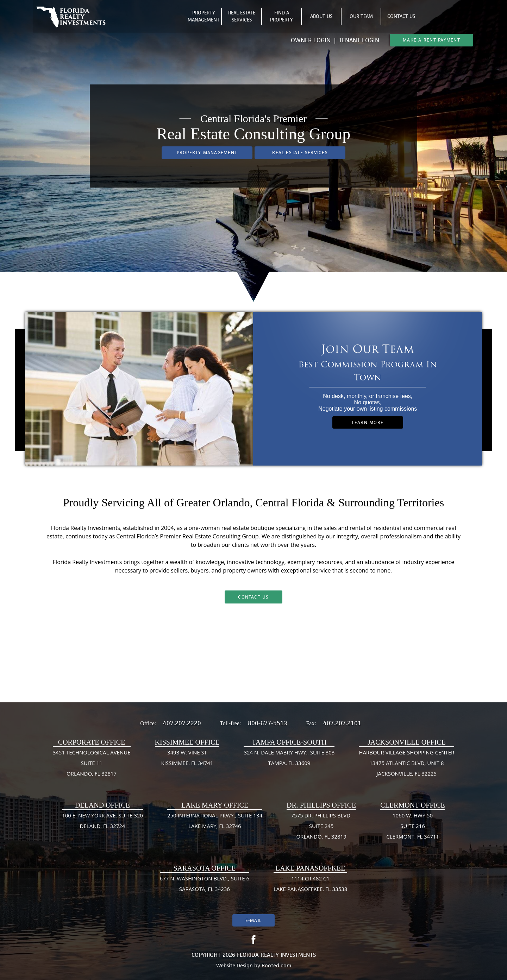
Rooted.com (276, 965)
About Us (321, 17)
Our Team (361, 17)
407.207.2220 (182, 723)
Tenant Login (359, 40)
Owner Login (312, 40)
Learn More (368, 422)
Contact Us (401, 17)
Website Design (234, 965)
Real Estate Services (242, 17)
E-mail (254, 920)
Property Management (204, 17)
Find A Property (281, 17)
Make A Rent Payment (431, 40)
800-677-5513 (268, 723)
